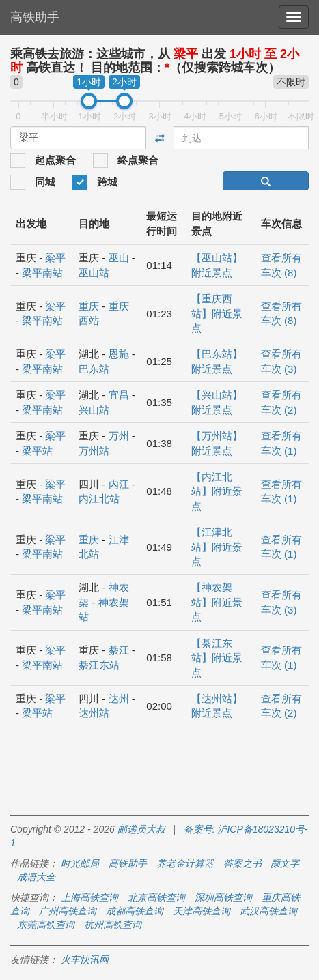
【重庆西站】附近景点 (217, 313)
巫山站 (94, 273)
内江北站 (99, 499)
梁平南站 (42, 273)
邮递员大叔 (141, 829)
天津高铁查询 (202, 911)
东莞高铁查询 (46, 925)
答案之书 (242, 863)
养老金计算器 (185, 863)
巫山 (119, 258)
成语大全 (36, 877)
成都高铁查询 (135, 911)
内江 (119, 484)
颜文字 (285, 863)
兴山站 (94, 410)
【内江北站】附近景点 (217, 491)
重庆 (89, 306)
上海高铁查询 (89, 897)
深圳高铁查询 (223, 897)
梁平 (55, 258)
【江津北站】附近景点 (217, 547)
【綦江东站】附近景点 (217, 658)
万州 (119, 436)
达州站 (94, 713)
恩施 (119, 354)
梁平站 (37, 451)
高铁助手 (35, 17)
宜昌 (119, 395)
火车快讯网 (85, 960)
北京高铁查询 (156, 897)
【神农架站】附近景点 (217, 602)
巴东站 (94, 369)
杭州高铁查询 (113, 925)
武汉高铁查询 (268, 911)
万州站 (94, 451)
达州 (119, 698)
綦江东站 (99, 665)
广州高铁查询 (68, 911)
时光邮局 (80, 863)
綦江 (119, 650)
